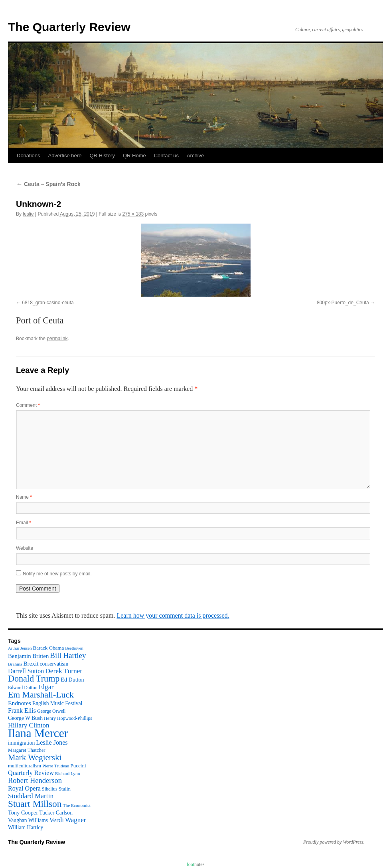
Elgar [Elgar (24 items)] (46, 687)
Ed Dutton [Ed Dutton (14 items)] (72, 680)
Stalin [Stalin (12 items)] (65, 789)
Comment (28, 405)
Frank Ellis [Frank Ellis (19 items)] (22, 710)
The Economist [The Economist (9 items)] (77, 805)
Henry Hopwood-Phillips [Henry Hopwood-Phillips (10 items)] (68, 718)
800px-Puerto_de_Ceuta (343, 303)
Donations (29, 156)
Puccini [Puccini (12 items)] (78, 766)
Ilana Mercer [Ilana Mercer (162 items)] (38, 733)
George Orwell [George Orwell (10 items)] (51, 711)
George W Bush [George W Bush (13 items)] (25, 718)
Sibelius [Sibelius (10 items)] (50, 789)
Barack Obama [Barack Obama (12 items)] (48, 648)
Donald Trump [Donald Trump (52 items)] (34, 679)
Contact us (166, 156)
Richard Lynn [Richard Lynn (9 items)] (67, 773)
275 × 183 (133, 214)
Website (25, 548)
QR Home (134, 156)
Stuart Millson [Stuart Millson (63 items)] (35, 804)
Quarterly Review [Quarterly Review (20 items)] (31, 773)
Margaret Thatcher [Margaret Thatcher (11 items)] (27, 750)
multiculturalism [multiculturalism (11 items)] (25, 766)
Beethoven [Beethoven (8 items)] (74, 648)
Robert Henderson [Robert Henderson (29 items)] (35, 781)
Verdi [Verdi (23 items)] (56, 820)
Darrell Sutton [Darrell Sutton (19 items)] (26, 671)
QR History (102, 156)
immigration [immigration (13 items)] (21, 743)
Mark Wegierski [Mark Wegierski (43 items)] (35, 757)
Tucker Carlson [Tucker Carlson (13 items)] (56, 813)
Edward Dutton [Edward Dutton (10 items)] (23, 688)
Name (24, 497)
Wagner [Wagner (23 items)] (75, 820)
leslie (28, 214)
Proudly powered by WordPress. (334, 842)
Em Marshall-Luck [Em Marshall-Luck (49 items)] (41, 695)
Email (24, 523)
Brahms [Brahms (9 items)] (15, 664)
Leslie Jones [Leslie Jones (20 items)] (52, 742)
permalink (57, 339)
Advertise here (65, 156)
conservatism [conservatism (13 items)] (54, 664)
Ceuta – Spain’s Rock (48, 184)
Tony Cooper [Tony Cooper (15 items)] (23, 813)
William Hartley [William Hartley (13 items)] (26, 827)
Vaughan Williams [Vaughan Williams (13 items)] (28, 820)
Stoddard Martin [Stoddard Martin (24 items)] (31, 796)
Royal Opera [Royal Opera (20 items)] (24, 788)
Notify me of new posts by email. (57, 574)
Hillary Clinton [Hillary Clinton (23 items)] (29, 725)
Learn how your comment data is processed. (173, 615)
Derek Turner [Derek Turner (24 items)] (64, 671)
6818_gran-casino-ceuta (48, 303)
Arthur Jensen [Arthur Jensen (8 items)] (20, 648)
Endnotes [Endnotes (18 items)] (20, 703)
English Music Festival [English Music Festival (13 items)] (57, 703)
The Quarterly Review (69, 27)
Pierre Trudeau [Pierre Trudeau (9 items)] (56, 766)
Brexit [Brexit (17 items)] (31, 663)
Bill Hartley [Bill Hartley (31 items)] (68, 655)
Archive (195, 156)
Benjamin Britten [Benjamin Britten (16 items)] (28, 656)
